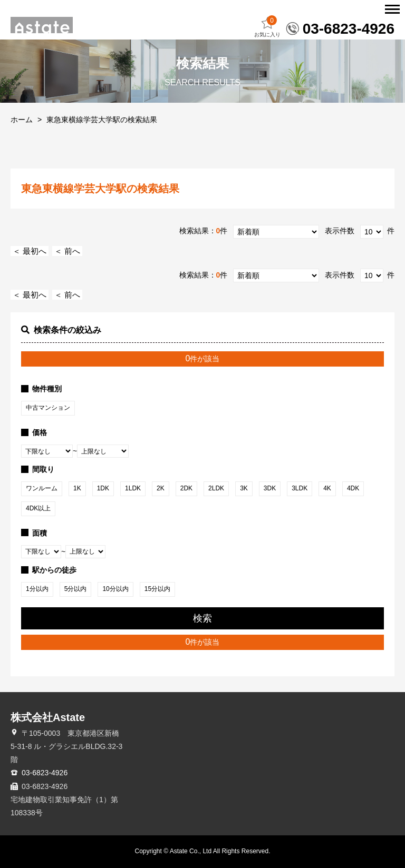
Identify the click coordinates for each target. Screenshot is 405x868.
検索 (202, 618)
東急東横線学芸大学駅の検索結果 (102, 120)
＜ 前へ (67, 251)
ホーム (22, 120)
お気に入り (267, 27)
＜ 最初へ (30, 251)
